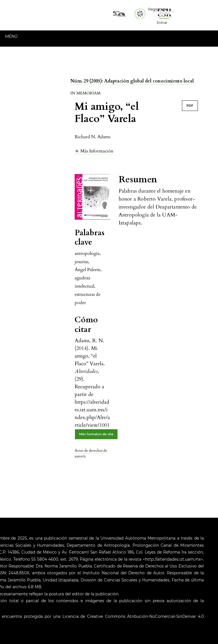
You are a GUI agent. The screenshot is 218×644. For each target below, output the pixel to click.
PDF (190, 106)
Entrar (162, 23)
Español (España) (195, 9)
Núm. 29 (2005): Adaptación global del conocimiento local (132, 81)
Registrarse (158, 9)
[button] (94, 151)
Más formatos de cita (96, 434)
